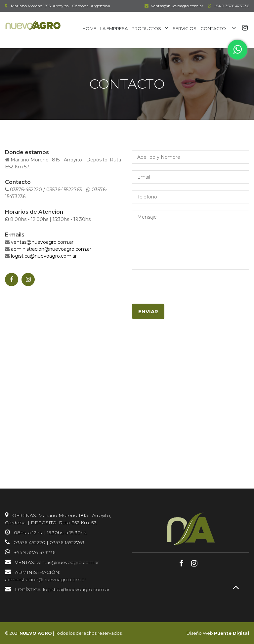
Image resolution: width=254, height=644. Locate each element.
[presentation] (182, 291)
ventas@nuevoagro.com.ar (173, 6)
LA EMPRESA (114, 28)
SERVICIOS (185, 28)
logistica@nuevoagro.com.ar (44, 256)
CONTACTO (213, 28)
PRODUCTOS (146, 28)
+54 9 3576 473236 (228, 6)
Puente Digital (232, 633)
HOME (89, 28)
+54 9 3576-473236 (35, 552)
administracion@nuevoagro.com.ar (51, 249)
